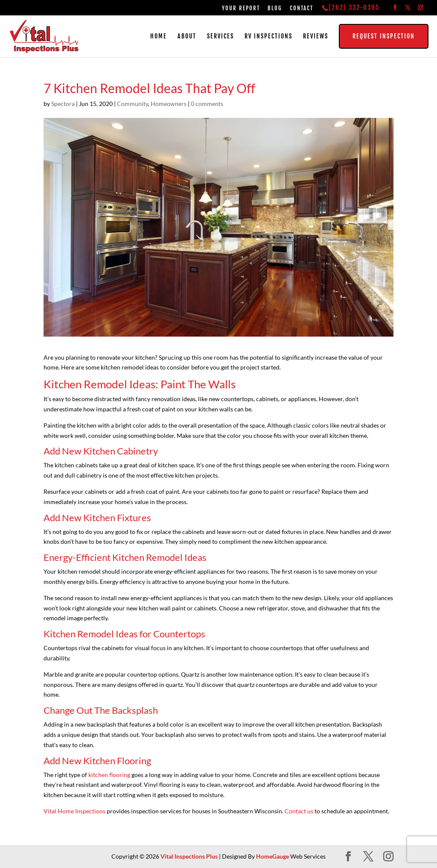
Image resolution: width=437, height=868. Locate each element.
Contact (302, 8)
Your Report (241, 8)
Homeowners (169, 104)
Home (159, 36)
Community (133, 104)
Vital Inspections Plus (189, 856)
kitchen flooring (109, 775)
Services (220, 36)
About (187, 36)
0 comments (207, 104)
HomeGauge (272, 856)
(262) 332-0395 (354, 7)
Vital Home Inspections (74, 811)
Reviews (316, 36)
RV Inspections (268, 36)
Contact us (299, 811)
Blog (275, 8)
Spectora (63, 104)
